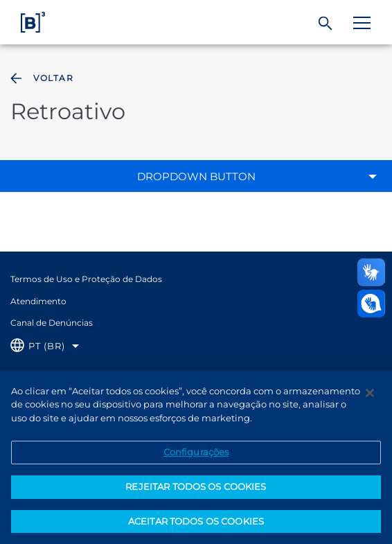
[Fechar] (370, 399)
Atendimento (38, 301)
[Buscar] (326, 24)
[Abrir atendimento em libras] (371, 304)
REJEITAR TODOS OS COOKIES (196, 493)
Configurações (196, 458)
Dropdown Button (196, 176)
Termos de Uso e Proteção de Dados (86, 279)
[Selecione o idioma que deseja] (45, 346)
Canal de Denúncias (52, 323)
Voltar (41, 78)
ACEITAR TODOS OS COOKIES (196, 527)
